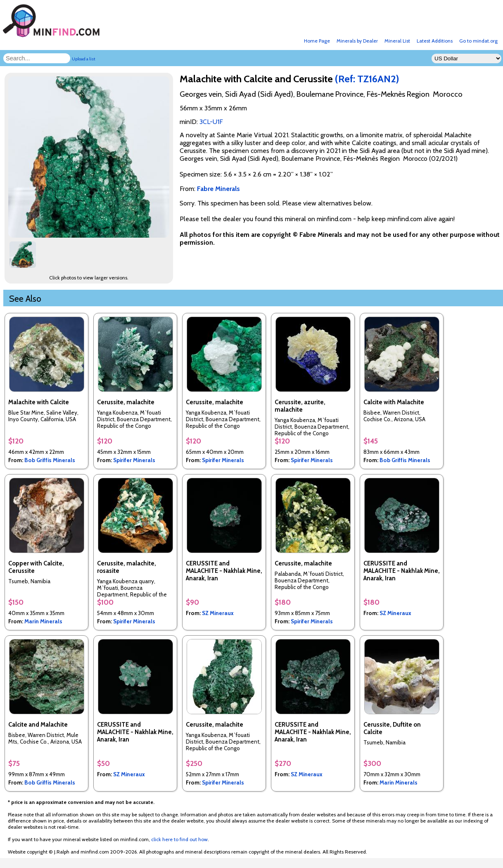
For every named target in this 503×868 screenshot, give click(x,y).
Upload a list (84, 59)
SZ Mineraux (218, 613)
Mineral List (397, 41)
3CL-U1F (211, 122)
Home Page (317, 41)
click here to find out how (179, 839)
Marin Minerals (43, 621)
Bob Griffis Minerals (50, 460)
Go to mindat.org (478, 41)
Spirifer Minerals (134, 460)
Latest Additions (435, 41)
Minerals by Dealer (357, 41)
